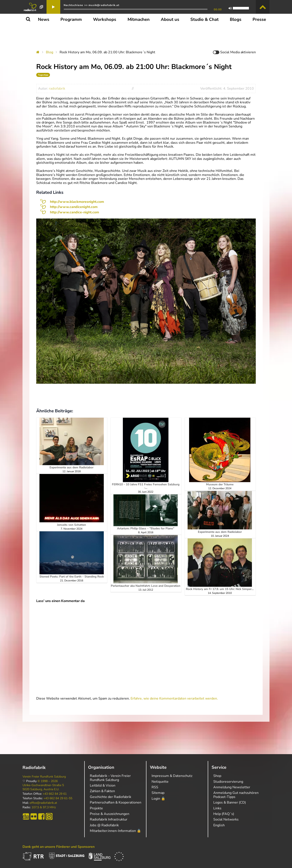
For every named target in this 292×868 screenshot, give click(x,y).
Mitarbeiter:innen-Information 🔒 (115, 831)
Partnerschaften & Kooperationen (116, 802)
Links (217, 808)
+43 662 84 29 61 (55, 794)
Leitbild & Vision (103, 785)
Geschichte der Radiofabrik (111, 797)
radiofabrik (57, 89)
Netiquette (160, 782)
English (219, 825)
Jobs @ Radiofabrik (104, 825)
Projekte (96, 808)
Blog (50, 52)
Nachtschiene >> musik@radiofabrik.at (92, 5)
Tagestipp (43, 75)
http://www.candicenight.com (74, 207)
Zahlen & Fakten (102, 791)
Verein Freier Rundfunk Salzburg (44, 777)
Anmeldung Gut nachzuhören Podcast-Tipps (236, 795)
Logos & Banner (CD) (230, 802)
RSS (155, 787)
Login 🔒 (158, 799)
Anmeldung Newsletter (232, 787)
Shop (217, 776)
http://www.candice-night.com (75, 212)
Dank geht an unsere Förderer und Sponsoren (59, 847)
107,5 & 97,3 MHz (44, 807)
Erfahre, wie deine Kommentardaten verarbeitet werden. (174, 698)
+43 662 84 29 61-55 (58, 798)
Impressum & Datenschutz (172, 776)
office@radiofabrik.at (43, 803)
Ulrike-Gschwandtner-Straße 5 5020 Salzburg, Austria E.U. (43, 787)
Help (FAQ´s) (224, 814)
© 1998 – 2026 (48, 781)
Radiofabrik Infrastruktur (109, 819)
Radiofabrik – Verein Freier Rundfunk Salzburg (110, 778)
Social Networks (226, 819)
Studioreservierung (228, 782)
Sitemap (158, 793)
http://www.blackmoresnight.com (77, 202)
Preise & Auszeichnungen (110, 814)
